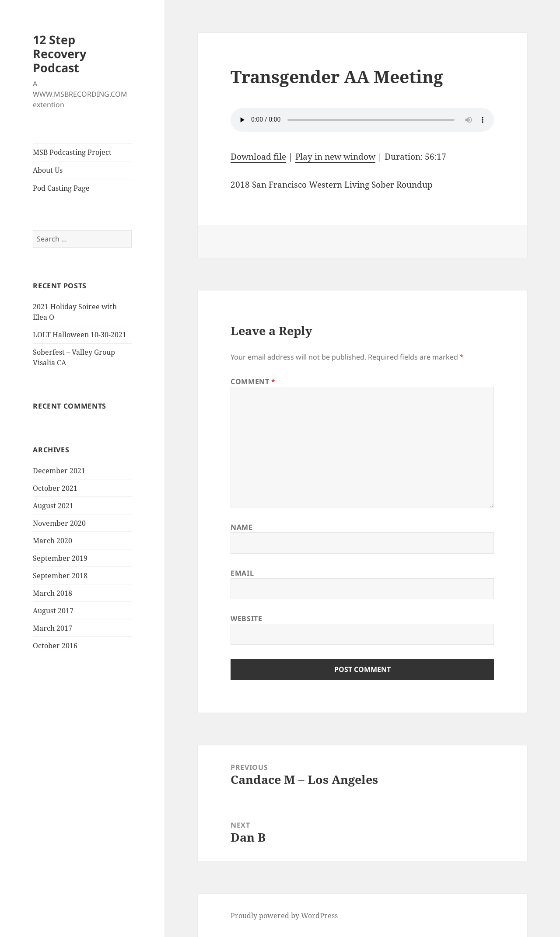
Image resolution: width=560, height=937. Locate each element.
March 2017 (52, 628)
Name (242, 527)
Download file (258, 157)
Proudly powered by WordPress (284, 916)
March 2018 (52, 593)
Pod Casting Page (61, 188)
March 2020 (52, 541)
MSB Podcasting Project (72, 152)
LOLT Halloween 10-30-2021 (80, 335)
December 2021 (59, 471)
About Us (48, 170)
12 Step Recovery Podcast (59, 54)
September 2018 (60, 576)
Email (242, 573)
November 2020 (59, 523)
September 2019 (60, 558)
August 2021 (53, 506)
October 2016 (55, 646)
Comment (253, 381)
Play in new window (335, 157)
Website (246, 619)
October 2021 (55, 488)
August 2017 (53, 611)
